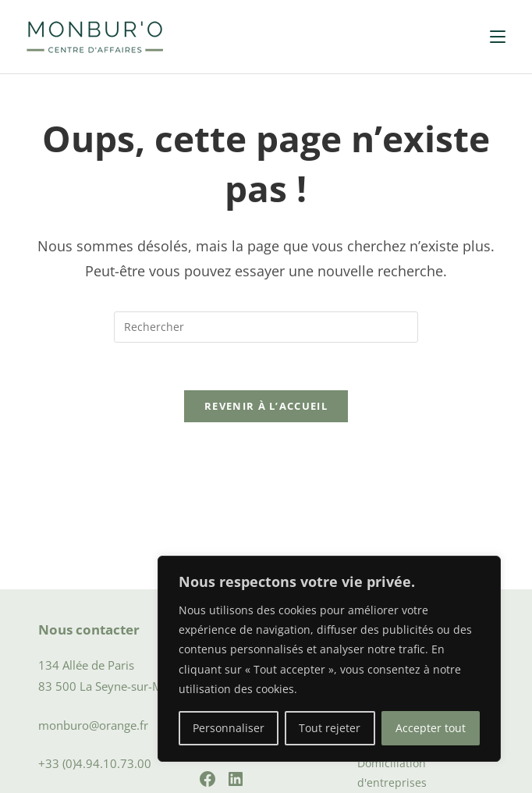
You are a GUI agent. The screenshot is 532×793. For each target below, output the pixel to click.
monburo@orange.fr (93, 725)
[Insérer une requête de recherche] (266, 327)
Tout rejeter (330, 728)
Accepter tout (431, 728)
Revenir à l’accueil (266, 406)
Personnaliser (229, 728)
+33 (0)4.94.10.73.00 (95, 763)
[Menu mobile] (498, 37)
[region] (329, 659)
